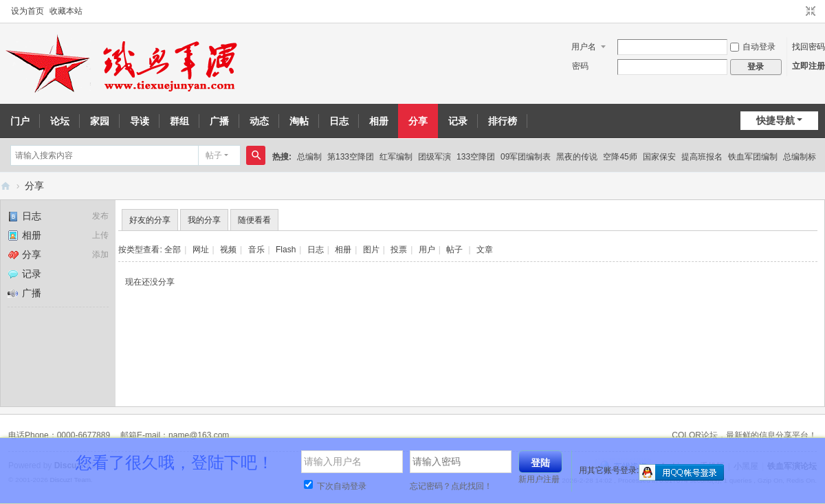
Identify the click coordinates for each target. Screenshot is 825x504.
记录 (458, 121)
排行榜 (503, 121)
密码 (580, 66)
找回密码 (808, 47)
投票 (399, 250)
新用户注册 (539, 479)
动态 (259, 121)
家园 (100, 121)
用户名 (584, 47)
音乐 (256, 250)
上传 (100, 235)
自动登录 (753, 47)
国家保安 (659, 157)
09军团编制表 (526, 157)
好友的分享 (150, 220)
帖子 (214, 155)
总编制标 (800, 157)
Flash (286, 250)
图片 (371, 250)
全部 (173, 250)
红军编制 (396, 157)
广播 (219, 121)
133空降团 (476, 157)
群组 (179, 121)
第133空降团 (351, 157)
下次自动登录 (335, 486)
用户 (427, 250)
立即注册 (808, 66)
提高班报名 (702, 157)
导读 (140, 121)
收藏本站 (66, 11)
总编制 (309, 157)
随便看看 (254, 220)
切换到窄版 (811, 12)
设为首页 (27, 11)
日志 (339, 121)
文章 (485, 250)
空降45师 (620, 157)
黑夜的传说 (577, 157)
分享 (418, 121)
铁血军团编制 (753, 157)
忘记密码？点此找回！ (451, 486)
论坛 (60, 121)
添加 (100, 254)
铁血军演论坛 (5, 186)
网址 (201, 250)
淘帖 (299, 121)
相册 (379, 121)
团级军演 (434, 157)
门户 (20, 121)
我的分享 (204, 220)
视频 (228, 250)
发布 (100, 216)
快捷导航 (775, 120)
